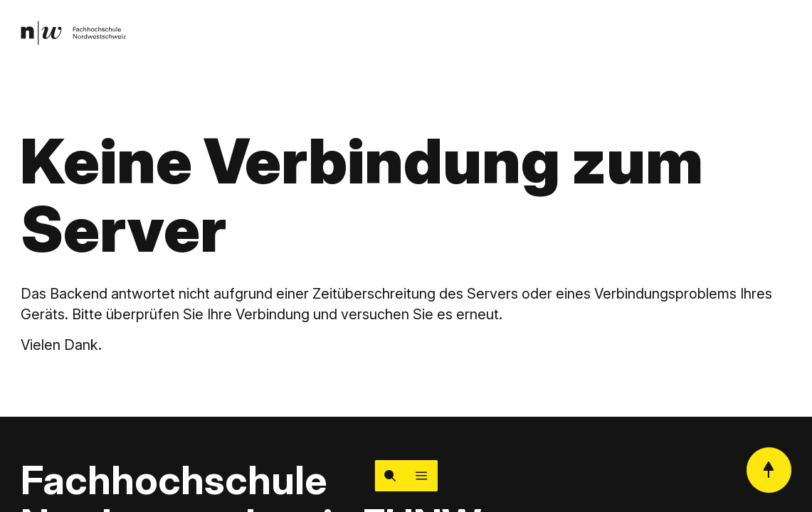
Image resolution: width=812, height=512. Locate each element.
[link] (73, 33)
